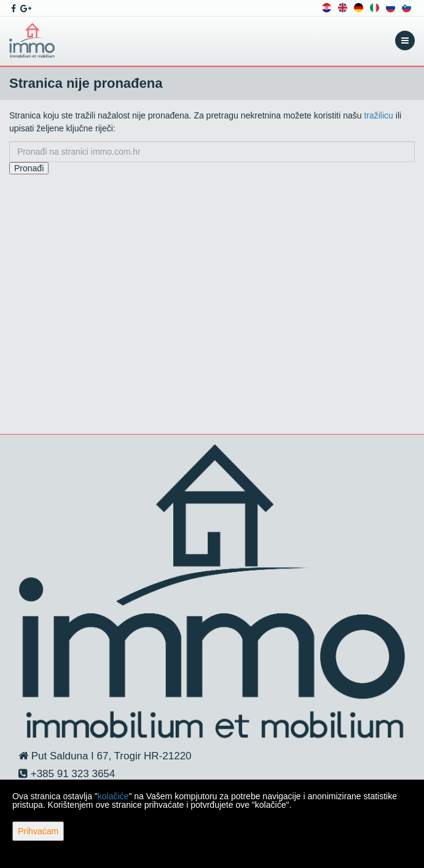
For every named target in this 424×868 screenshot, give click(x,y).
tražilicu (378, 115)
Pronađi (29, 168)
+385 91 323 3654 (71, 774)
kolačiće (113, 796)
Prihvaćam (38, 831)
